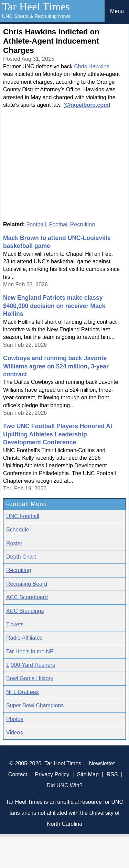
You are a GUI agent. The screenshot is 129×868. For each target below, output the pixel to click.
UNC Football (23, 516)
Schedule (18, 530)
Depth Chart (21, 557)
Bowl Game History (30, 678)
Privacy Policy (52, 774)
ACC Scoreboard (27, 597)
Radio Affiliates (24, 638)
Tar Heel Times (36, 7)
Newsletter (102, 763)
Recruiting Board (27, 584)
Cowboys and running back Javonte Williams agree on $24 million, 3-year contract (56, 366)
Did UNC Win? (64, 785)
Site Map (88, 774)
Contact (18, 774)
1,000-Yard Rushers (31, 665)
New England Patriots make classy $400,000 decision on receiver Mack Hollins (54, 306)
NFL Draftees (23, 692)
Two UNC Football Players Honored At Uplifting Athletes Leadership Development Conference (58, 434)
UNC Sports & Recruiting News (36, 16)
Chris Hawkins (92, 66)
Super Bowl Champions (35, 705)
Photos (15, 719)
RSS (112, 774)
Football (36, 224)
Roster (14, 543)
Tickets (15, 624)
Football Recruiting (72, 224)
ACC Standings (25, 611)
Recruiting (19, 570)
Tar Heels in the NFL (31, 652)
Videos (15, 733)
